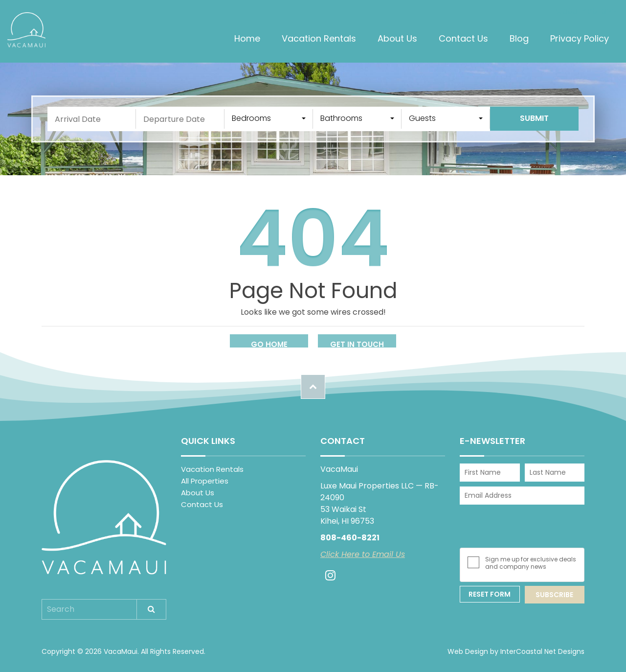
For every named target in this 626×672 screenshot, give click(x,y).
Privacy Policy (580, 38)
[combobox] (269, 119)
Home (247, 38)
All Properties (205, 481)
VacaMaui (26, 30)
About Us (397, 38)
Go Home (269, 344)
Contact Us (463, 38)
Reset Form (490, 594)
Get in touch (357, 344)
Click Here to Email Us (363, 554)
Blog (519, 38)
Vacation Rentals (319, 38)
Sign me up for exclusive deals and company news (531, 563)
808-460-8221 (586, 12)
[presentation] (524, 526)
